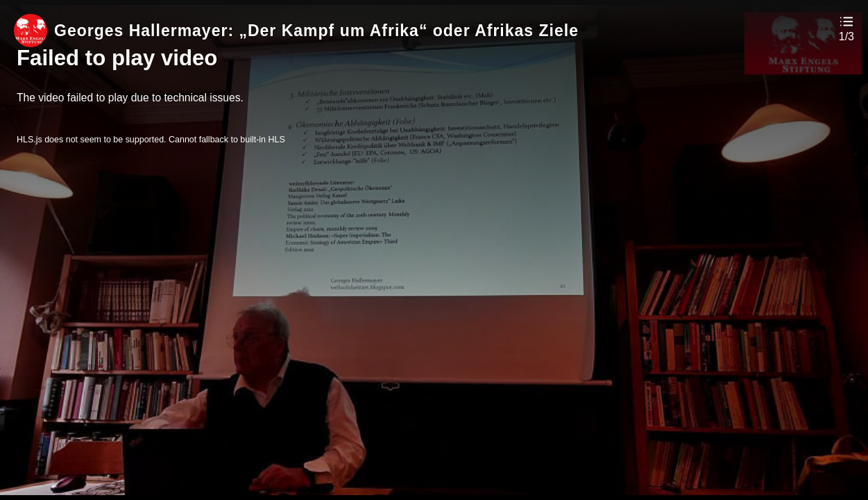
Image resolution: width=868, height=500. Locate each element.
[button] (846, 28)
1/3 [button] (846, 37)
